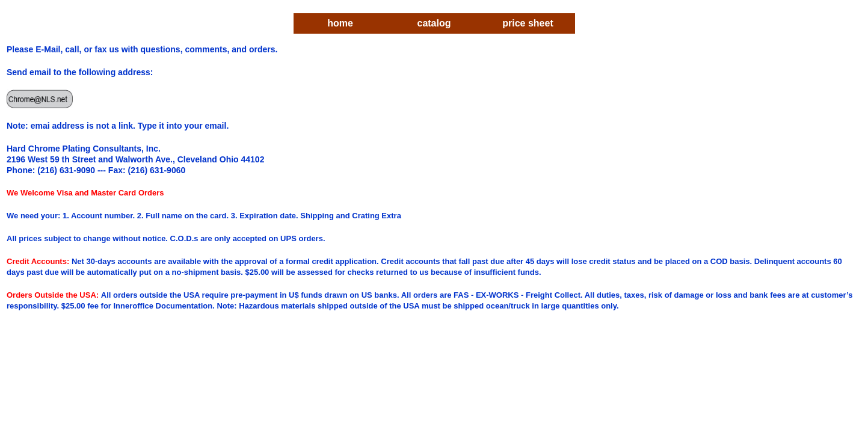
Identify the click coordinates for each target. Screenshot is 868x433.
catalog (434, 23)
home (340, 23)
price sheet (528, 23)
